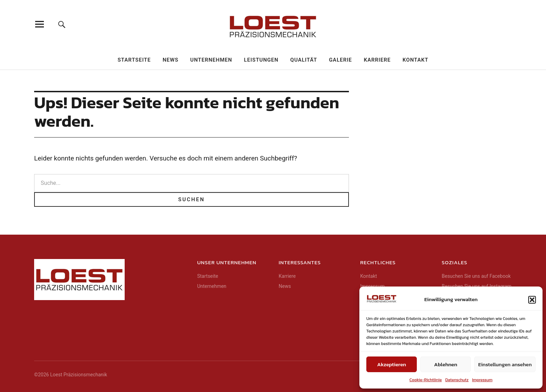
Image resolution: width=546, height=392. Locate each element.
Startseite (134, 60)
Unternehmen (211, 60)
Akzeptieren (392, 364)
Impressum (482, 380)
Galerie (341, 60)
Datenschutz (457, 380)
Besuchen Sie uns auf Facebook (476, 276)
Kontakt (415, 60)
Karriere (377, 60)
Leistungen (261, 60)
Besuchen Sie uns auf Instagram (476, 286)
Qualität (304, 60)
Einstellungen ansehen (505, 364)
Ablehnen (446, 364)
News (170, 60)
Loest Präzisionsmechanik (79, 375)
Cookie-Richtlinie (426, 380)
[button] (532, 300)
